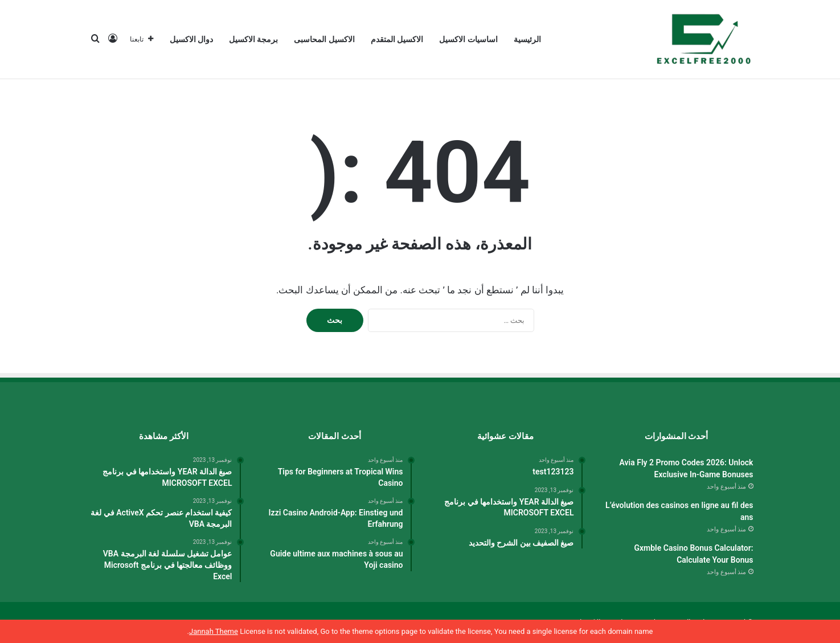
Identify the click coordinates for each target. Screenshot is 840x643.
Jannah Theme (214, 631)
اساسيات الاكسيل (468, 39)
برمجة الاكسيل (253, 39)
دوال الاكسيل (191, 39)
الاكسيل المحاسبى (324, 39)
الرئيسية (527, 39)
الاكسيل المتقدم (397, 39)
